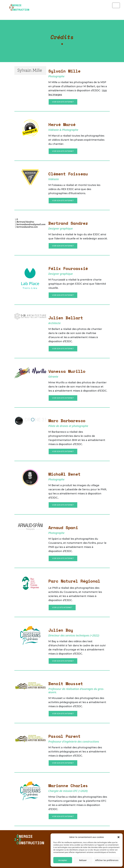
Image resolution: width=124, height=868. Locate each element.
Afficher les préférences (107, 860)
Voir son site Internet (63, 102)
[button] (119, 837)
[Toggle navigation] (116, 5)
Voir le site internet (62, 607)
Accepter (63, 860)
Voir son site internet (63, 398)
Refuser (83, 860)
